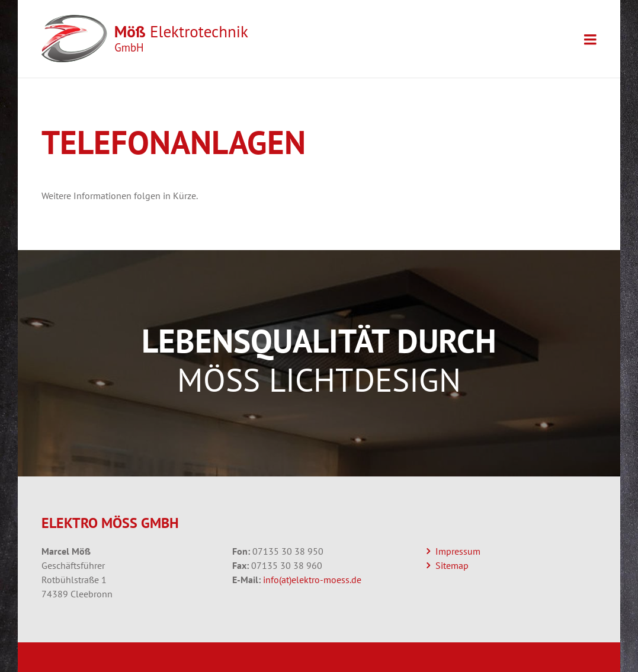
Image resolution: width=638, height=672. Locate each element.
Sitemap (452, 565)
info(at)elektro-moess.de (312, 580)
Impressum (458, 551)
